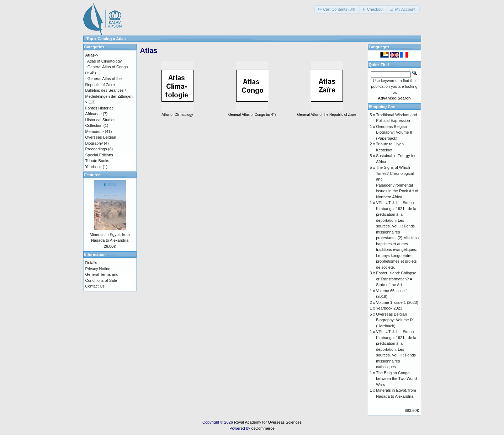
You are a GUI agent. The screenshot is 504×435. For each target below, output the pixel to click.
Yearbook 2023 (389, 308)
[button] (337, 9)
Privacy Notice (98, 269)
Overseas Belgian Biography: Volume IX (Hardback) (395, 320)
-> (92, 55)
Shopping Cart (382, 107)
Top (90, 39)
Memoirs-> (95, 131)
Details (91, 263)
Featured (92, 175)
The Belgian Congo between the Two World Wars (396, 379)
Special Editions (99, 155)
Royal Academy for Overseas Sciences (268, 422)
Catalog (105, 39)
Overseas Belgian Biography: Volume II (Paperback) (394, 132)
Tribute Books (97, 161)
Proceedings (96, 149)
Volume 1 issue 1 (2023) (397, 302)
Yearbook (94, 167)
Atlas (121, 39)
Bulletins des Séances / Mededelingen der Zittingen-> (110, 96)
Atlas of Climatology (104, 61)
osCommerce (263, 428)
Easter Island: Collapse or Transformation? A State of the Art (396, 279)
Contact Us (95, 286)
